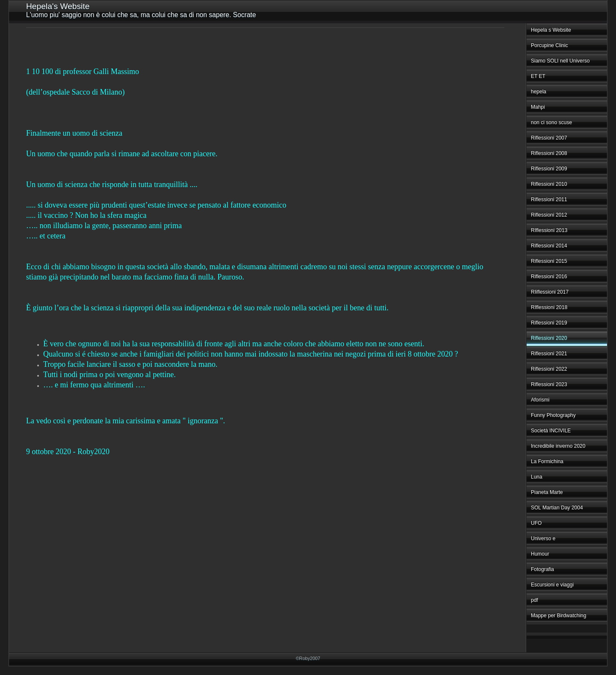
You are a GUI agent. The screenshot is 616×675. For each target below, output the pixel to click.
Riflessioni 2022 (549, 369)
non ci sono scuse (551, 122)
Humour (540, 554)
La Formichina (547, 461)
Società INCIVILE (551, 431)
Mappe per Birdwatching (558, 616)
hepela (539, 92)
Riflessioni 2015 (549, 261)
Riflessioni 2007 (549, 138)
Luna (537, 477)
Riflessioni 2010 (549, 184)
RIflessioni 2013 (549, 230)
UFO (536, 523)
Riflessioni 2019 (549, 323)
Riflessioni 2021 (549, 354)
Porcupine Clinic (549, 45)
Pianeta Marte (547, 492)
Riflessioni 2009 (549, 169)
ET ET (538, 76)
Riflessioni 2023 (549, 384)
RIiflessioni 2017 (550, 292)
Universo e (543, 538)
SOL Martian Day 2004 (557, 508)
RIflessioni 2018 (549, 307)
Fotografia (542, 569)
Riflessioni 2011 (549, 199)
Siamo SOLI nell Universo (560, 61)
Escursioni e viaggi (552, 585)
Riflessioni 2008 (549, 153)
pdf (535, 600)
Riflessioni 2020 (549, 338)
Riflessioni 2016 (549, 277)
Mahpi (538, 107)
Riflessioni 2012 (549, 215)
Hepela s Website (551, 30)
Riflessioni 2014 (549, 246)
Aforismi (540, 400)
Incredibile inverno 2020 (558, 446)
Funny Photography (553, 415)
